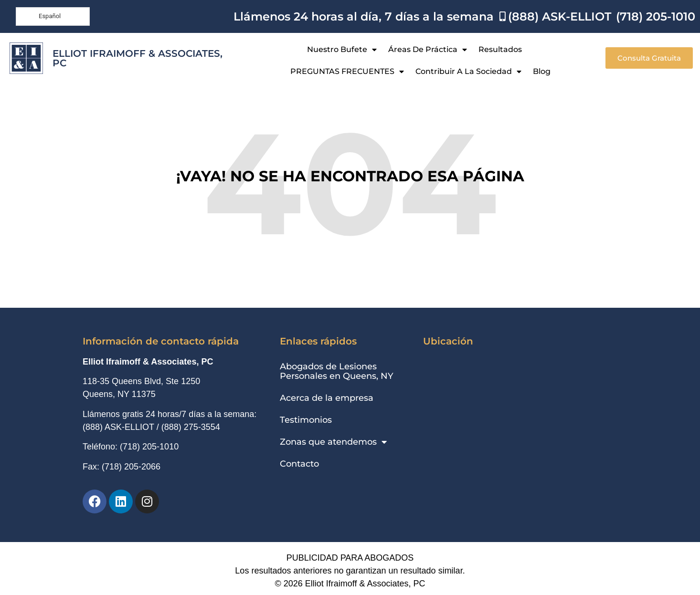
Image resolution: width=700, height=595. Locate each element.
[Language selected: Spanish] (53, 16)
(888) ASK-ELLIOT (118, 427)
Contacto (299, 464)
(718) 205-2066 (131, 467)
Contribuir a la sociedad (468, 72)
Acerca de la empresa (327, 398)
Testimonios (306, 420)
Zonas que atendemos (333, 442)
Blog (542, 71)
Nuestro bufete (342, 50)
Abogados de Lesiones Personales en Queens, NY (337, 371)
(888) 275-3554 (191, 427)
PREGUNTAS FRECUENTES (347, 72)
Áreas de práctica (428, 50)
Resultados (500, 49)
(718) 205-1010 (149, 447)
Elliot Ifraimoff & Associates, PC (138, 58)
